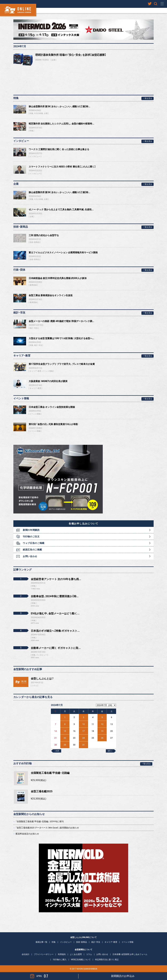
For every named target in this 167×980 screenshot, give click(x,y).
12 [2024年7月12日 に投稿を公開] (102, 724)
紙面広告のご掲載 (32, 550)
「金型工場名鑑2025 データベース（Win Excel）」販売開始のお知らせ (47, 828)
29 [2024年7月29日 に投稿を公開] (65, 745)
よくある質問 (76, 954)
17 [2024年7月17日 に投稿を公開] (84, 731)
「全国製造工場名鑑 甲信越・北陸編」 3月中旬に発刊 (40, 821)
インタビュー (35, 156)
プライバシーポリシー (44, 954)
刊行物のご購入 (60, 960)
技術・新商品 (35, 242)
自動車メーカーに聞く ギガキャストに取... (56, 648)
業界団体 (33, 285)
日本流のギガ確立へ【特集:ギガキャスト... (55, 631)
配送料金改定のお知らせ (27, 834)
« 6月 (57, 751)
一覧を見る (148, 98)
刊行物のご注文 (31, 537)
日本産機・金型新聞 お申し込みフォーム (130, 954)
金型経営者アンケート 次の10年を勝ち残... (56, 579)
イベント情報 (47, 371)
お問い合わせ (30, 556)
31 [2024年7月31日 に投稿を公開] (84, 745)
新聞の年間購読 (31, 530)
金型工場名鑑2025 (42, 791)
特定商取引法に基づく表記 (107, 960)
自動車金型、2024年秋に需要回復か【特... (55, 596)
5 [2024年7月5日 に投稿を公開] (102, 717)
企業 (53, 60)
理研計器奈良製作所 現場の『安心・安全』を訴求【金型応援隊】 (71, 55)
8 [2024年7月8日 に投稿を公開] (65, 724)
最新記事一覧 (41, 942)
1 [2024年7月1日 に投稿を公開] (65, 717)
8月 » (110, 751)
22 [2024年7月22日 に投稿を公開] (65, 738)
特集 (31, 113)
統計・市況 (34, 328)
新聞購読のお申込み (123, 976)
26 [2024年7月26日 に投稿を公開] (102, 738)
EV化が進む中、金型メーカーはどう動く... (55, 613)
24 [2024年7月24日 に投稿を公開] (84, 738)
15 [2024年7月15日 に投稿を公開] (65, 731)
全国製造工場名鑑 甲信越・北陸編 (50, 773)
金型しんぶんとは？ (42, 679)
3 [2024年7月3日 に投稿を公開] (83, 717)
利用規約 (62, 954)
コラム (34, 686)
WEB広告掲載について (81, 960)
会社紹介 (26, 954)
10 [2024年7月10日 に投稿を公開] (84, 724)
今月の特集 (39, 113)
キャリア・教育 (35, 371)
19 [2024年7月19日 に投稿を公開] (102, 731)
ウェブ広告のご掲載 (34, 543)
